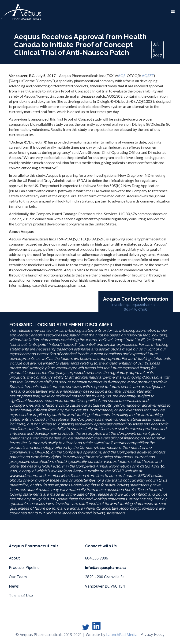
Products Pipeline (24, 567)
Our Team (18, 577)
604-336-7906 (136, 309)
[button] (173, 11)
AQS (122, 75)
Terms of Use (21, 596)
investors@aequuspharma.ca (136, 305)
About (14, 558)
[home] (21, 11)
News (14, 586)
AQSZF (148, 75)
